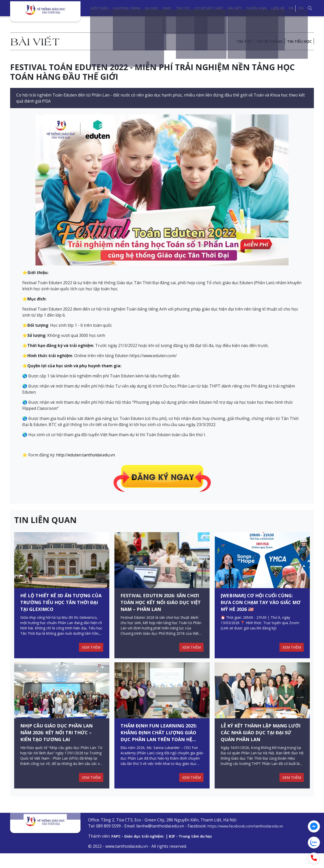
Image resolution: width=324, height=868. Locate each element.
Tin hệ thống (266, 41)
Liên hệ (278, 8)
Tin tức (183, 8)
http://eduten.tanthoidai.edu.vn (86, 455)
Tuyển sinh (256, 8)
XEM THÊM (90, 655)
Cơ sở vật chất (209, 8)
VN (291, 8)
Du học (152, 8)
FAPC (167, 8)
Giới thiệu (99, 8)
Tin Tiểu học (298, 41)
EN (301, 8)
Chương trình (127, 8)
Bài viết (235, 8)
